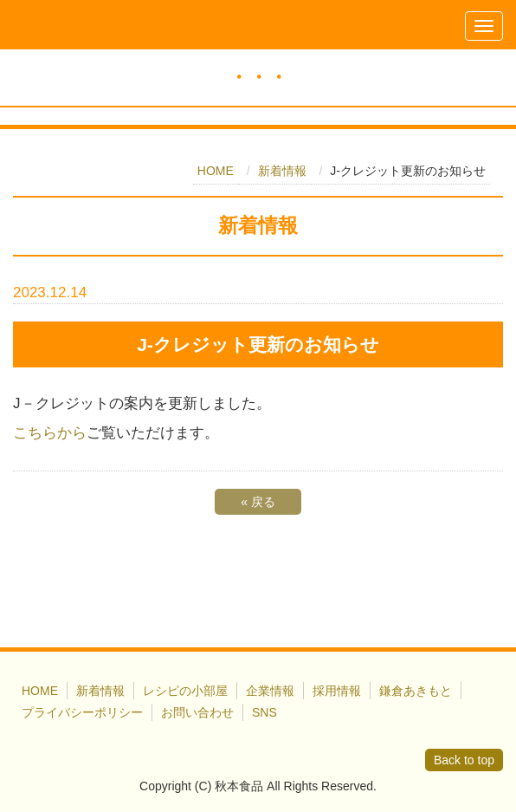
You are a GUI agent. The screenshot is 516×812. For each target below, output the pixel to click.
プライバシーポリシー (82, 712)
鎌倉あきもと (416, 691)
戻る (258, 502)
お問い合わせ (197, 712)
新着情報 (282, 171)
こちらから (50, 433)
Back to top (464, 760)
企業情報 (270, 691)
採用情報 (337, 691)
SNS (264, 712)
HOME (216, 171)
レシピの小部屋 (185, 691)
